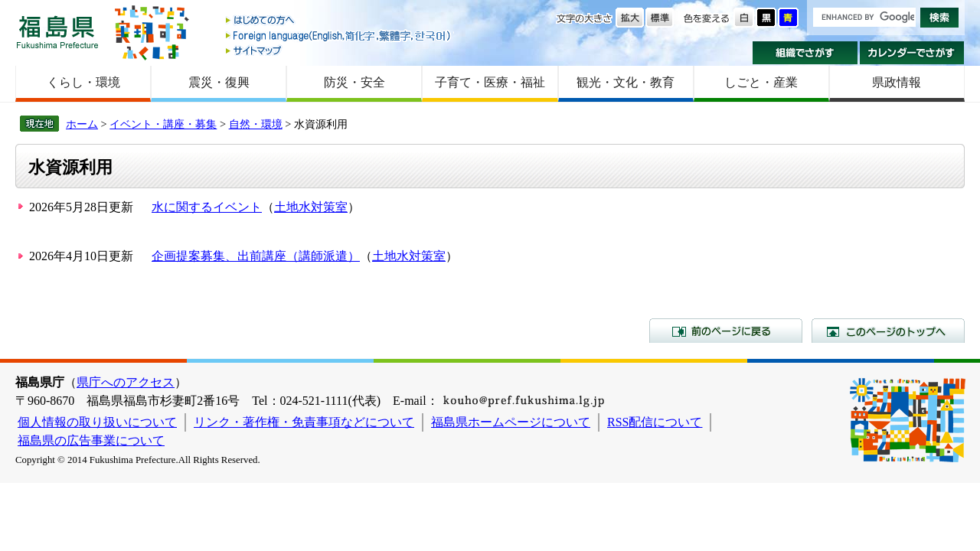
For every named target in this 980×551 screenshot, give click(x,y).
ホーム (82, 124)
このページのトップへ (888, 331)
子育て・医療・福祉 (490, 82)
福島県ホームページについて (511, 422)
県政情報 (897, 82)
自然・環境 (256, 124)
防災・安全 (354, 82)
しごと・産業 (761, 82)
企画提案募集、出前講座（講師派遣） (256, 256)
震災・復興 (219, 82)
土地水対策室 (311, 207)
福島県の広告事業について (91, 440)
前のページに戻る (726, 331)
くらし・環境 (83, 82)
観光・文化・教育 (626, 82)
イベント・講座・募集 (163, 124)
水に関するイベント (207, 207)
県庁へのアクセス (126, 382)
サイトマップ (339, 50)
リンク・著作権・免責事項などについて (304, 422)
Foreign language (339, 36)
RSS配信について (655, 422)
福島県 (57, 32)
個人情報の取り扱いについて (97, 422)
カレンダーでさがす (912, 53)
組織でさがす (805, 53)
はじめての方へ (339, 21)
